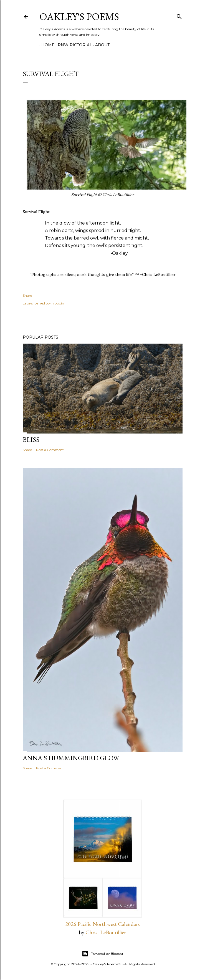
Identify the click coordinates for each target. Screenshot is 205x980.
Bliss (31, 439)
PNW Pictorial (73, 45)
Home (46, 45)
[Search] (179, 15)
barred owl (43, 303)
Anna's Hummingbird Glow (71, 758)
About (100, 45)
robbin (59, 303)
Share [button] (27, 295)
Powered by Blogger (103, 954)
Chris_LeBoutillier (106, 932)
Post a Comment (50, 450)
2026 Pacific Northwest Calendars (102, 924)
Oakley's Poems (79, 17)
